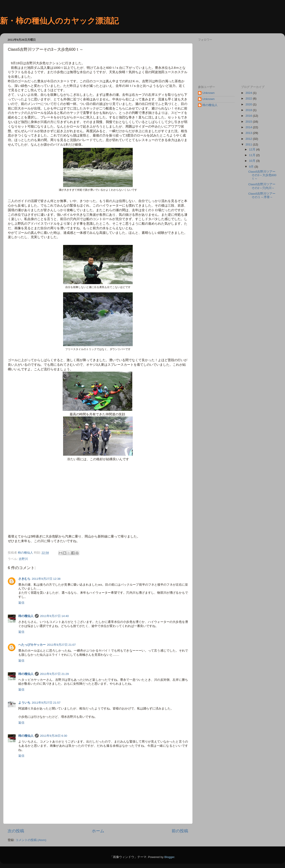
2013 (249, 133)
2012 (249, 139)
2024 (249, 93)
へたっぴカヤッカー (32, 645)
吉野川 (23, 559)
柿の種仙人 (26, 616)
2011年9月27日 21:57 (46, 703)
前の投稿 (180, 831)
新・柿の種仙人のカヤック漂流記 (59, 21)
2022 (249, 99)
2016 (249, 116)
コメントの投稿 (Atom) (31, 840)
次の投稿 (16, 831)
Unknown (208, 93)
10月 (253, 161)
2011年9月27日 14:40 (54, 616)
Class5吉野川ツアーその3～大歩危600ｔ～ (262, 175)
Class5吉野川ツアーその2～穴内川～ (262, 186)
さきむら (24, 579)
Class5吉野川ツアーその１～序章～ (262, 195)
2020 (249, 104)
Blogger (169, 857)
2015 (249, 122)
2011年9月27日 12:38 (46, 579)
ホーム (98, 831)
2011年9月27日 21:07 (61, 645)
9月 (252, 167)
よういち (24, 703)
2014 (249, 127)
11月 (253, 155)
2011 (249, 144)
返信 (21, 603)
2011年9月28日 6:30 (54, 736)
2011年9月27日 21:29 (54, 674)
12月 (253, 149)
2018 (249, 110)
